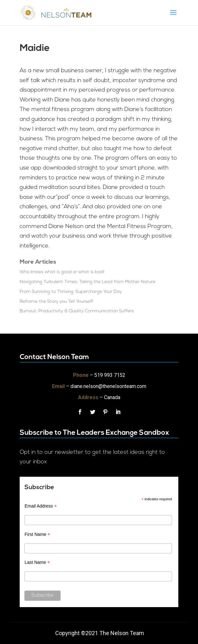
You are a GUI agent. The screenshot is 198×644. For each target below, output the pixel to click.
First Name (37, 534)
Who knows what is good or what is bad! (62, 272)
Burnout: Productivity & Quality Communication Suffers (77, 311)
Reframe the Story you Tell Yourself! (56, 302)
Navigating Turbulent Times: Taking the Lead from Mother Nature (88, 282)
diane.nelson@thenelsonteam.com (108, 386)
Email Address (41, 506)
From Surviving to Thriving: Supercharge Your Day (71, 292)
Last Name (37, 562)
